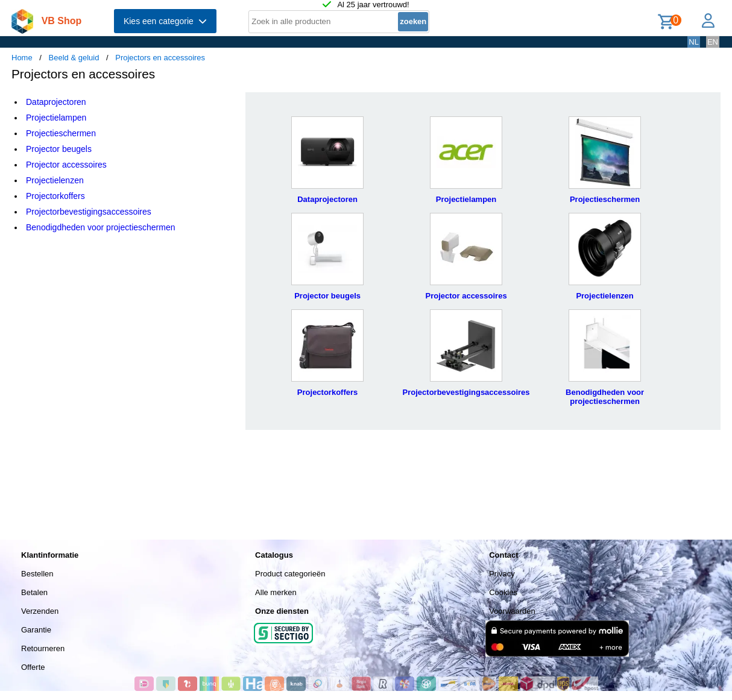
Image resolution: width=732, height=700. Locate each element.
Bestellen (37, 574)
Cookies (503, 592)
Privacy (502, 574)
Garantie (36, 630)
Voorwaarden (512, 611)
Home (22, 58)
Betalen (34, 592)
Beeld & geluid (74, 58)
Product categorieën (290, 574)
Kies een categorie (165, 21)
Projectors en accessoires (160, 58)
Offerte (33, 667)
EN (713, 42)
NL (694, 42)
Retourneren (43, 648)
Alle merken (276, 592)
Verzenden (40, 611)
